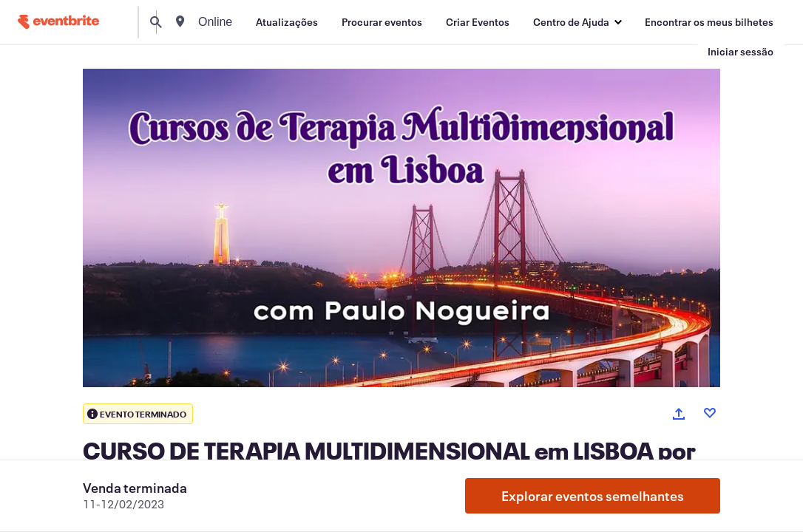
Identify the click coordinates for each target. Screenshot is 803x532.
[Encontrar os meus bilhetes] (709, 22)
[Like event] (710, 413)
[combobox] (272, 22)
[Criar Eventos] (478, 22)
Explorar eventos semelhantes (593, 496)
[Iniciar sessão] (741, 52)
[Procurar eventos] (382, 22)
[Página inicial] (58, 22)
